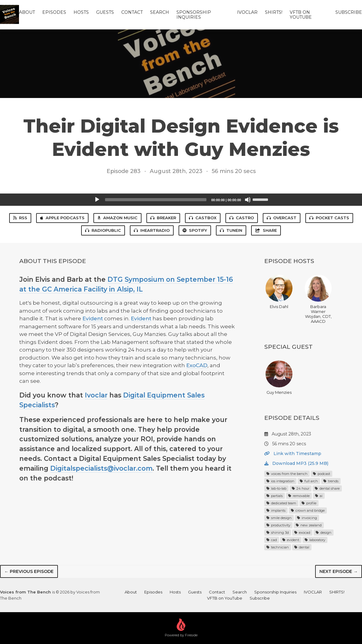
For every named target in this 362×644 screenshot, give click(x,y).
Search (160, 12)
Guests (105, 12)
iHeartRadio (152, 230)
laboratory (315, 540)
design (324, 533)
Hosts (81, 12)
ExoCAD (197, 365)
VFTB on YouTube (301, 15)
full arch (309, 481)
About (27, 12)
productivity (278, 525)
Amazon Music (117, 218)
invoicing (307, 518)
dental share (327, 488)
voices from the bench (287, 474)
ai (319, 496)
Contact (132, 12)
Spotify (195, 230)
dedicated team (281, 503)
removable (299, 496)
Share (266, 230)
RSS (20, 218)
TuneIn (231, 230)
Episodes (54, 12)
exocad (302, 533)
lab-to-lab (276, 488)
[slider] (156, 200)
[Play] (97, 200)
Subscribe (349, 12)
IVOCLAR (247, 12)
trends (331, 481)
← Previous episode (29, 571)
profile (309, 503)
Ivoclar (96, 395)
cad (272, 540)
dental (302, 547)
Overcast (282, 218)
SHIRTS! (274, 12)
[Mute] (248, 200)
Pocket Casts (329, 218)
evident (291, 540)
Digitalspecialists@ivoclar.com (101, 468)
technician (278, 547)
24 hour (301, 488)
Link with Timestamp (293, 454)
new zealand (309, 525)
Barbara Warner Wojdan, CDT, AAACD (318, 299)
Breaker (163, 218)
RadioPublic (103, 230)
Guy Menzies (279, 378)
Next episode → (339, 571)
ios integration (280, 481)
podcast (322, 474)
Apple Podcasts (62, 218)
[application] (181, 200)
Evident (93, 318)
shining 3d (278, 533)
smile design (279, 518)
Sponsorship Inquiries (194, 15)
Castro (242, 218)
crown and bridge (308, 510)
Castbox (203, 218)
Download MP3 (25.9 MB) (296, 463)
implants (276, 510)
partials (275, 496)
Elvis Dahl (279, 292)
